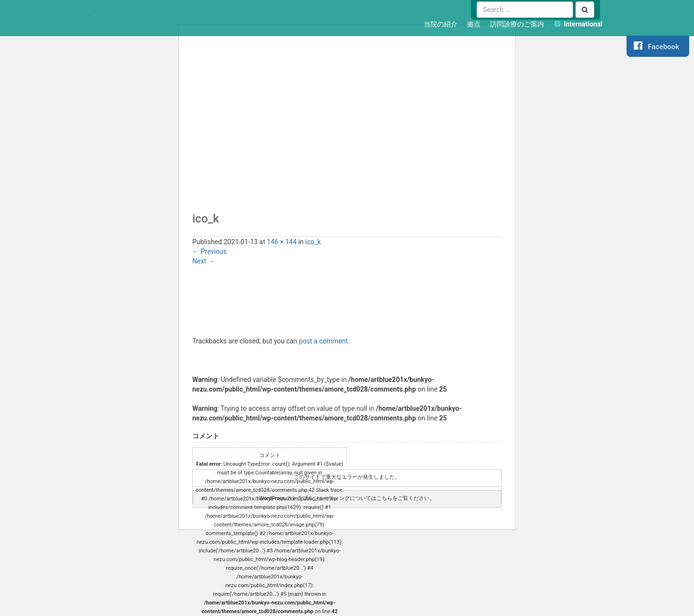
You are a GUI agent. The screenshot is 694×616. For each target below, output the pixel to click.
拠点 (474, 24)
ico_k (313, 242)
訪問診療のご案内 (517, 24)
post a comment (323, 341)
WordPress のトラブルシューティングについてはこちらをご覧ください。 (347, 498)
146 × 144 (282, 242)
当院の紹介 (440, 24)
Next (203, 261)
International (583, 24)
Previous (209, 251)
